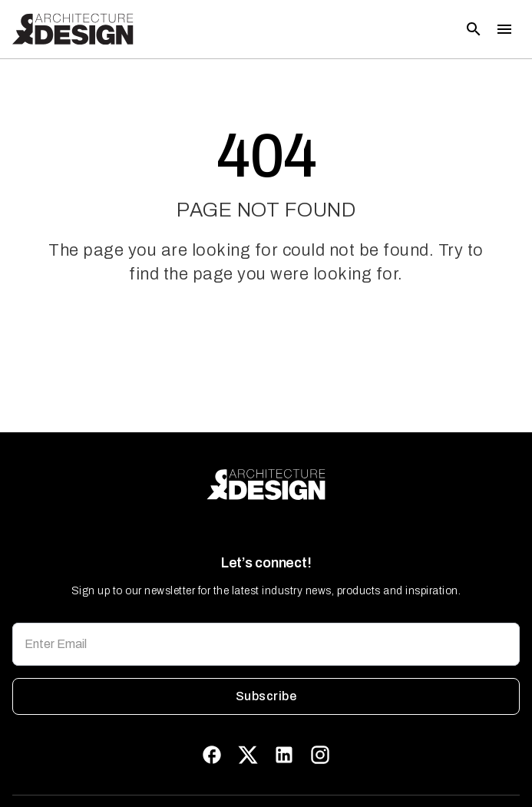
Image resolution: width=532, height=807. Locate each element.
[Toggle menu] (504, 29)
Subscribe (266, 696)
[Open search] (474, 29)
